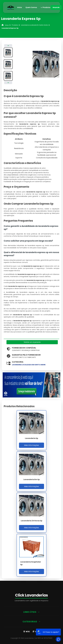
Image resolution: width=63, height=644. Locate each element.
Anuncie (56, 7)
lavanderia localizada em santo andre (29, 365)
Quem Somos (31, 7)
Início (20, 7)
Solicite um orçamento (32, 342)
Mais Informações (31, 445)
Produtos (46, 7)
